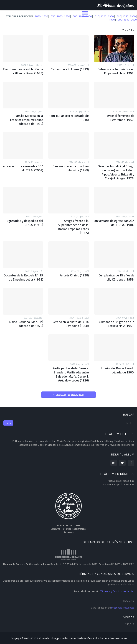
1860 (60, 16)
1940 (118, 16)
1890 (82, 16)
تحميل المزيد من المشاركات (69, 384)
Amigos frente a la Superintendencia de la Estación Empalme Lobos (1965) (68, 221)
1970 (112, 20)
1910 (96, 16)
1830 (38, 16)
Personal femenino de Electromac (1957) (120, 117)
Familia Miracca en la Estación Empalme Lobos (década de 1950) (24, 119)
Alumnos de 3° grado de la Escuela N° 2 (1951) (117, 315)
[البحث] (68, 412)
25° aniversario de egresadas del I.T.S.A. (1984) (115, 220)
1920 (103, 16)
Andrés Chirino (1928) (75, 267)
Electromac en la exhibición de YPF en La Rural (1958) (24, 71)
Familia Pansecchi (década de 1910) (70, 117)
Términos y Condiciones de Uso (117, 580)
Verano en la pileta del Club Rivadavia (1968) (72, 315)
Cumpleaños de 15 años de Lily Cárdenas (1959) (115, 269)
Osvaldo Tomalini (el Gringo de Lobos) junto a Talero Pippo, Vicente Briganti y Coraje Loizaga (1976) (115, 170)
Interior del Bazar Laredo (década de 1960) (118, 360)
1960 (133, 16)
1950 (125, 16)
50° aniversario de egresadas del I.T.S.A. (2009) (24, 166)
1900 (89, 16)
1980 (119, 20)
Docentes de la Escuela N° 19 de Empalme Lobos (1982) (24, 269)
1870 (67, 16)
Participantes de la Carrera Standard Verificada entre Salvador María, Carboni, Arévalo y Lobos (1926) (72, 364)
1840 (45, 16)
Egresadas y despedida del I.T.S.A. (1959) (26, 220)
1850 (52, 16)
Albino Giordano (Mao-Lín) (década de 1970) (27, 315)
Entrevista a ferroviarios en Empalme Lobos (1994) (117, 71)
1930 (111, 16)
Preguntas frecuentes (123, 597)
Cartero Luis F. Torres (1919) (71, 69)
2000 (134, 20)
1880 (74, 16)
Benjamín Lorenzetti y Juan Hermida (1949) (72, 166)
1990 (126, 20)
